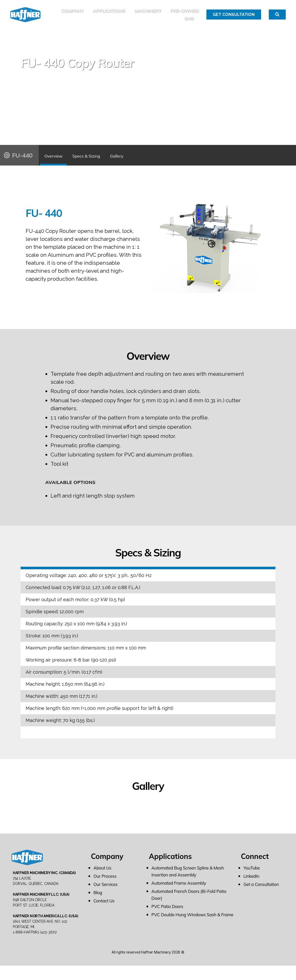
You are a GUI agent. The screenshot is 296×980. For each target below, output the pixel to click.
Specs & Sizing (112, 162)
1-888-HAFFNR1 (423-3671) (35, 947)
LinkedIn (252, 883)
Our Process (106, 883)
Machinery (180, 14)
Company (105, 14)
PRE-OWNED (166, 22)
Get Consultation (234, 18)
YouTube (252, 874)
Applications (141, 14)
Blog (98, 899)
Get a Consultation (262, 891)
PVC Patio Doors (169, 913)
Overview (62, 162)
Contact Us (105, 907)
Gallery (160, 162)
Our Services (107, 891)
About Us (103, 874)
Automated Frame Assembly (181, 890)
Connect (255, 863)
